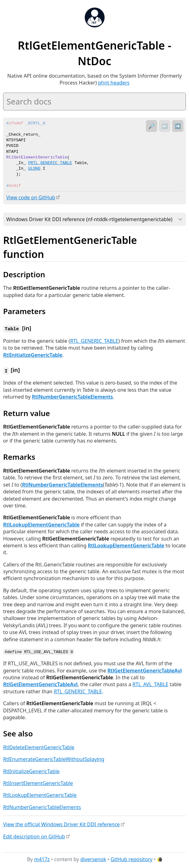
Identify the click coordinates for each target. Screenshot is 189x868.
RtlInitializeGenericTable (33, 354)
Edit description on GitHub (34, 835)
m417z (42, 858)
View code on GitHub (31, 197)
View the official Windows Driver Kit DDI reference (61, 823)
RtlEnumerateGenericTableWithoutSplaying (54, 758)
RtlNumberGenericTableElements (72, 396)
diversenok (93, 858)
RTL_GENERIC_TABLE (94, 340)
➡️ (178, 126)
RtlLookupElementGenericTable (41, 524)
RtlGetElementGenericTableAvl (145, 669)
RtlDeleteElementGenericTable (39, 746)
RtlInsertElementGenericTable (38, 782)
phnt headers (114, 83)
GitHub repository (132, 858)
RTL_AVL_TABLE (150, 683)
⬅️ (165, 126)
